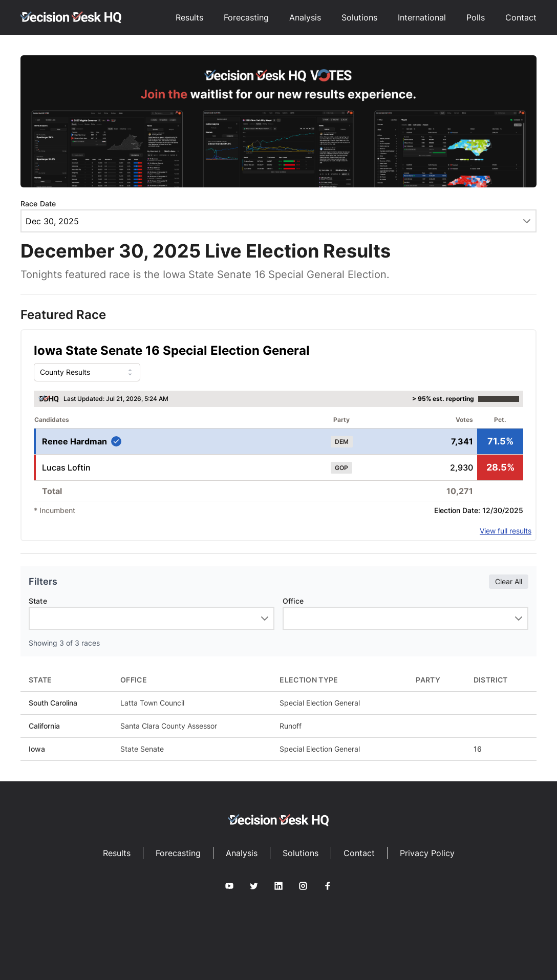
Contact (521, 17)
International (422, 17)
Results (189, 17)
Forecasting (246, 17)
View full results (506, 531)
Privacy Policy (427, 853)
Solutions (359, 17)
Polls (476, 17)
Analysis (305, 17)
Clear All (509, 581)
